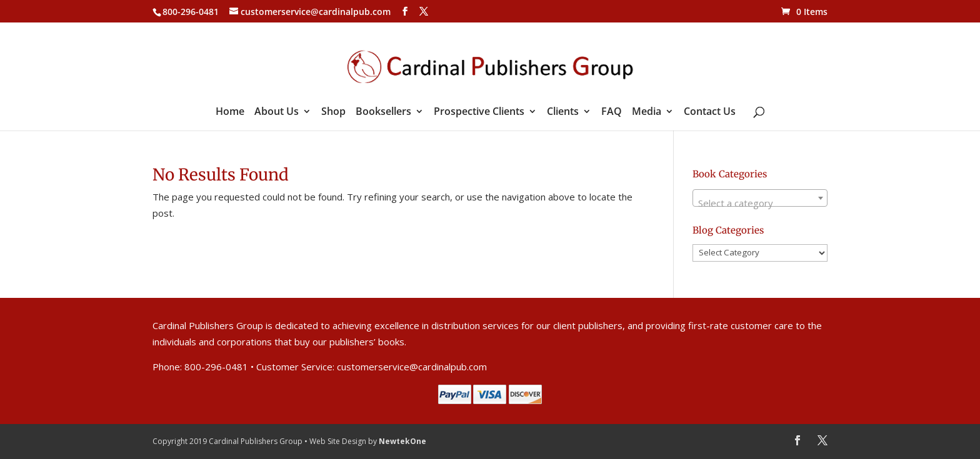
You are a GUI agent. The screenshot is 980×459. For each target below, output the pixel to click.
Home (230, 112)
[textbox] (760, 203)
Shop (333, 112)
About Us (277, 112)
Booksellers (383, 112)
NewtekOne (402, 441)
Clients (563, 112)
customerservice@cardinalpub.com (412, 367)
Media (647, 112)
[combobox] (760, 198)
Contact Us (710, 112)
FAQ (612, 112)
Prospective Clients (479, 112)
